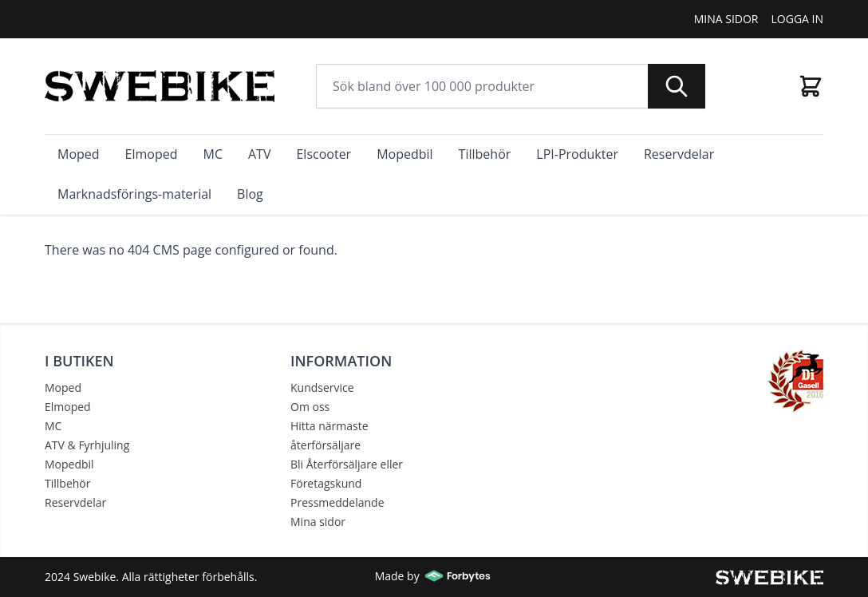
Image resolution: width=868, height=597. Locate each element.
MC (53, 426)
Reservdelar (75, 502)
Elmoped (68, 407)
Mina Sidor (726, 19)
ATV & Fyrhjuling (87, 445)
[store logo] (160, 86)
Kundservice (322, 387)
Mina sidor (318, 522)
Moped (63, 387)
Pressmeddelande (337, 502)
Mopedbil (69, 464)
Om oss (310, 407)
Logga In (798, 19)
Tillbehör (67, 483)
